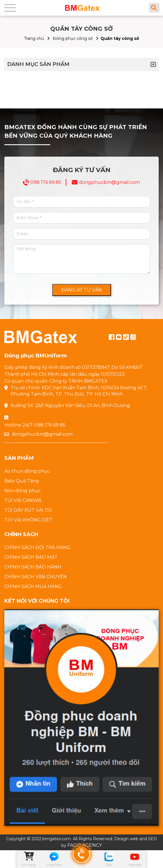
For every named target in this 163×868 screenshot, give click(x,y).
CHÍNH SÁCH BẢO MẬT (31, 557)
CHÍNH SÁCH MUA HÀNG (33, 586)
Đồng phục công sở (73, 38)
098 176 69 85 (46, 182)
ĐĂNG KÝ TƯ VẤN (82, 290)
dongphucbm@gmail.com (109, 182)
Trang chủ (34, 38)
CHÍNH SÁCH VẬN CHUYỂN (36, 577)
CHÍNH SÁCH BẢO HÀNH (33, 567)
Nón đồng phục (23, 491)
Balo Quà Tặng (22, 481)
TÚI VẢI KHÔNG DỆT (28, 520)
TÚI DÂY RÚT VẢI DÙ (28, 510)
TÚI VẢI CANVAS (23, 500)
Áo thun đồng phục (27, 471)
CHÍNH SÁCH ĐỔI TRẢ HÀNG (37, 547)
